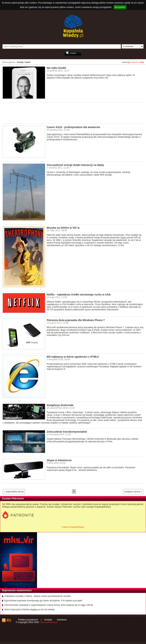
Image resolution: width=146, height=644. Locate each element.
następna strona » (133, 492)
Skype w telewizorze (59, 460)
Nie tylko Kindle (56, 68)
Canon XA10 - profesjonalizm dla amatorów (73, 127)
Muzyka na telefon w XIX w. (63, 228)
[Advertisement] (70, 113)
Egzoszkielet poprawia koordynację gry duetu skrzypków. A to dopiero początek (43, 601)
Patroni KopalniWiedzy (73, 527)
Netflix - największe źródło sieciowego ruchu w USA (79, 295)
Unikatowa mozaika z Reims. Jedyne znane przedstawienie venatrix (38, 596)
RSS (9, 620)
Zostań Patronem (13, 498)
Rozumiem (120, 7)
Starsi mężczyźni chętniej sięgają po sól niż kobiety (29, 609)
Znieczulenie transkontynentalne (67, 432)
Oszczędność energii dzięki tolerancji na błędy (75, 165)
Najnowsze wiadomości (17, 590)
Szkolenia (62, 620)
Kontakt (48, 620)
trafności (135, 62)
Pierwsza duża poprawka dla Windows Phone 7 (76, 320)
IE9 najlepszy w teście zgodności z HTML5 (73, 357)
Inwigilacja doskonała (60, 405)
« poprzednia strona (14, 492)
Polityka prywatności (28, 620)
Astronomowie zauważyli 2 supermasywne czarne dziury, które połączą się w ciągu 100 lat (49, 605)
